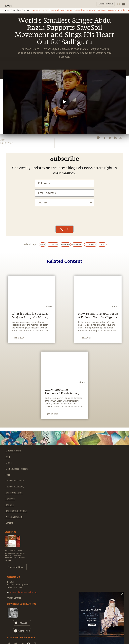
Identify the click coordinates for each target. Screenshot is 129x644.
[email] (121, 138)
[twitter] (110, 138)
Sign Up (64, 229)
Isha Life (10, 505)
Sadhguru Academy (15, 487)
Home (7, 10)
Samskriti (10, 499)
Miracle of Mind (13, 451)
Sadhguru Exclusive (15, 481)
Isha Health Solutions (16, 511)
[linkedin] (115, 138)
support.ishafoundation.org (24, 592)
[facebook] (104, 138)
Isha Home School (14, 493)
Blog (8, 457)
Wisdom (17, 10)
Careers (9, 523)
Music (8, 463)
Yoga (8, 475)
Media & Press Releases (17, 469)
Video (27, 10)
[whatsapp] (98, 138)
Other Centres (14, 598)
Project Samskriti (14, 517)
